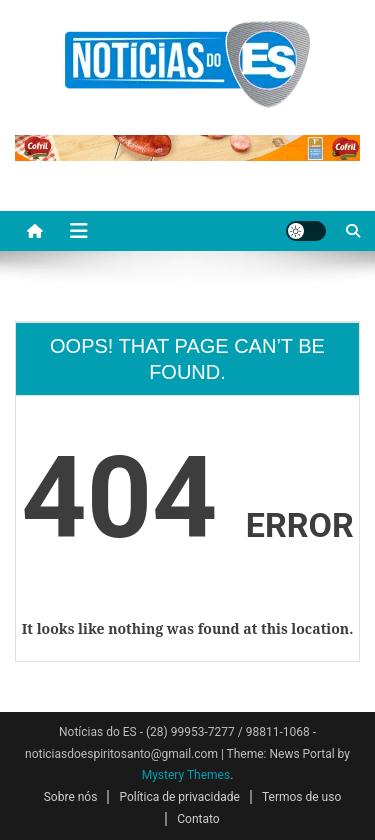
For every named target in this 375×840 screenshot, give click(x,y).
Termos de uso (301, 797)
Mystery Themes (186, 775)
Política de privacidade (179, 797)
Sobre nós (71, 797)
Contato (198, 819)
